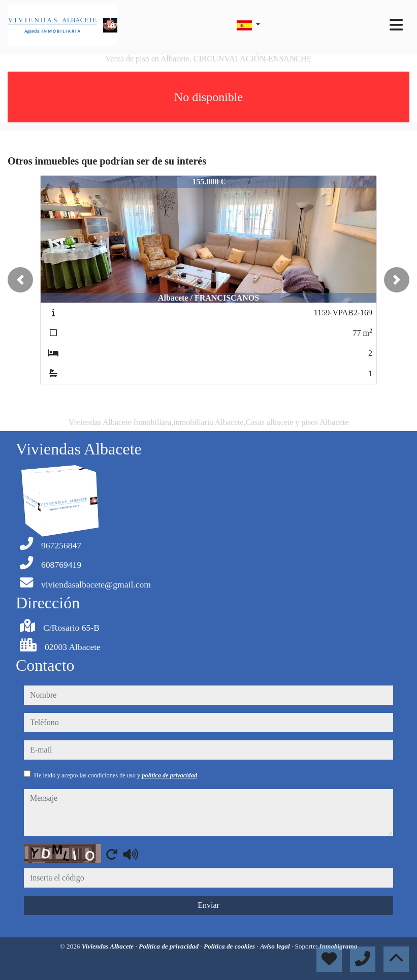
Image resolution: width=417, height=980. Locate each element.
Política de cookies (230, 946)
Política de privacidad (169, 946)
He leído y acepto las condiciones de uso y (116, 775)
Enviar (208, 905)
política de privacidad (169, 775)
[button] (20, 280)
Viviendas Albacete (109, 946)
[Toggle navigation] (396, 25)
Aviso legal (276, 946)
